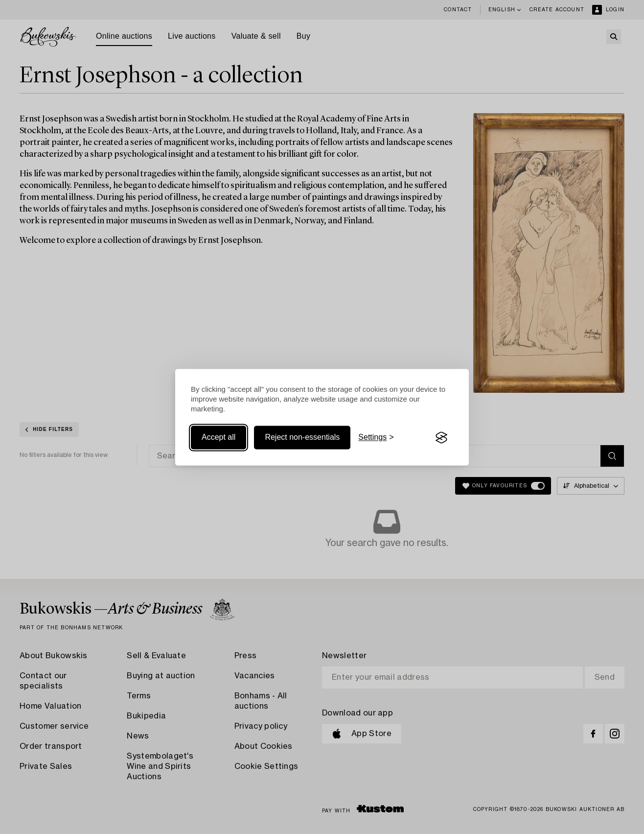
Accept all (218, 438)
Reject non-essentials (302, 438)
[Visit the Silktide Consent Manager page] (441, 438)
